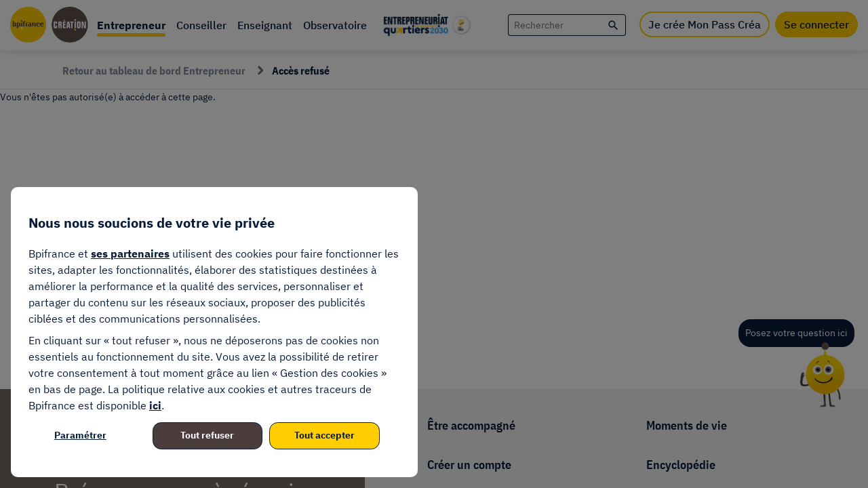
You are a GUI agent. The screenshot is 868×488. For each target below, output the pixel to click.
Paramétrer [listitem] (80, 435)
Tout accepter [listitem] (324, 435)
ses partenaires (130, 253)
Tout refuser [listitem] (207, 435)
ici (155, 405)
